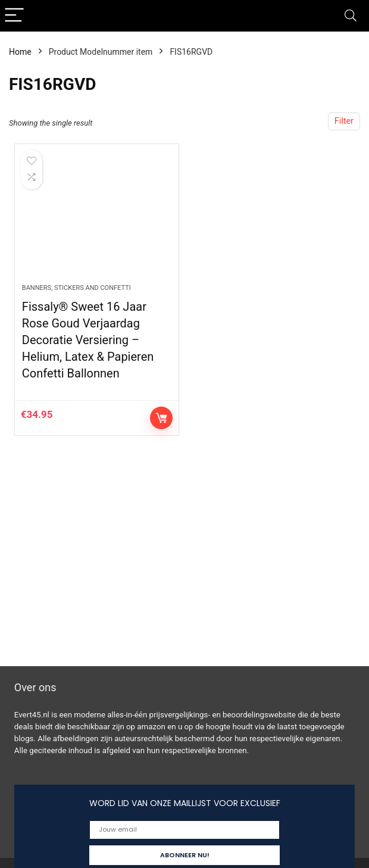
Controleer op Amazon (161, 418)
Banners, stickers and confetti (76, 288)
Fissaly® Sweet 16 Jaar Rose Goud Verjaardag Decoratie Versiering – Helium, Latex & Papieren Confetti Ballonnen (88, 340)
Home (20, 52)
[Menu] (14, 16)
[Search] (351, 16)
